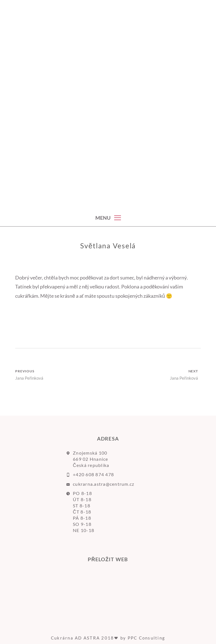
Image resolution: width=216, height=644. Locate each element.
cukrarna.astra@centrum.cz (104, 484)
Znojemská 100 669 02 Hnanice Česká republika (91, 459)
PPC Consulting (147, 638)
